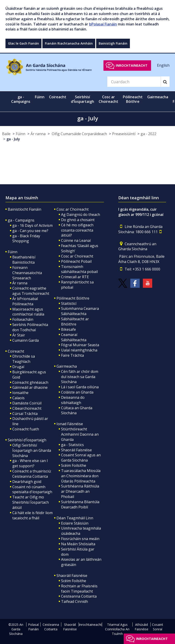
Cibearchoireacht (27, 408)
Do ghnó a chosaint (78, 220)
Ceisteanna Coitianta (79, 596)
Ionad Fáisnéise (70, 424)
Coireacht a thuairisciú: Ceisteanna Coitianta (32, 474)
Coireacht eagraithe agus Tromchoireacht (31, 291)
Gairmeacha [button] (158, 97)
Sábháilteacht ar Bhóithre (75, 322)
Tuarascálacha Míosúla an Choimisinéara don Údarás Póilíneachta (81, 476)
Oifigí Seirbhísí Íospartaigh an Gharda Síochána (32, 450)
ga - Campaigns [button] (21, 99)
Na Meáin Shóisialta (78, 544)
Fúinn (21, 134)
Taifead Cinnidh (75, 601)
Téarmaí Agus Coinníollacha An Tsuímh (117, 629)
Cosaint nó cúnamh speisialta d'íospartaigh (32, 489)
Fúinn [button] (40, 97)
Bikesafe (68, 329)
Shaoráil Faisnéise (76, 450)
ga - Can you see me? (30, 231)
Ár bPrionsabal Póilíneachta (25, 301)
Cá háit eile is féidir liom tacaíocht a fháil (32, 515)
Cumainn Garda (26, 340)
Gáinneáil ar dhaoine (30, 387)
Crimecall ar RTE (75, 277)
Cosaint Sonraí (158, 627)
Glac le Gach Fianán (23, 43)
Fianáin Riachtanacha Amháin (69, 43)
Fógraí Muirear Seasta (80, 345)
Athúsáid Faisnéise (142, 627)
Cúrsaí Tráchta (25, 414)
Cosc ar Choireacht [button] (108, 99)
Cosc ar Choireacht (73, 209)
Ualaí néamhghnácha (79, 350)
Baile (6, 134)
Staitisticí (69, 303)
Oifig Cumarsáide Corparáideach (79, 134)
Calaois (18, 398)
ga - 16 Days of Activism (32, 225)
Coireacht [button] (58, 97)
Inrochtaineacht (132, 65)
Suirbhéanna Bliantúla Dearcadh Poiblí (80, 504)
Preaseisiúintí (124, 134)
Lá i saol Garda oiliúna (80, 387)
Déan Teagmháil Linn (75, 518)
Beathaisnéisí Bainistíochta (24, 260)
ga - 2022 (148, 134)
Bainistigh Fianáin (113, 43)
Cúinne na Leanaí (76, 240)
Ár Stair (19, 335)
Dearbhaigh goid (27, 482)
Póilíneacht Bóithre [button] (133, 99)
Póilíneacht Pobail (76, 261)
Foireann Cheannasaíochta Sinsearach (27, 273)
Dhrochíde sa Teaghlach (24, 359)
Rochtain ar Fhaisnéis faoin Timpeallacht (79, 589)
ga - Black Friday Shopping (26, 239)
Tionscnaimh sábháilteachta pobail (79, 269)
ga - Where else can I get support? (30, 463)
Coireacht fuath (26, 429)
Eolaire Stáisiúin (75, 523)
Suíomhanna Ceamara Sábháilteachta (80, 311)
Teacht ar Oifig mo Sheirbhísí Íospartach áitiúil (31, 502)
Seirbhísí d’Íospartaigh (27, 440)
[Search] (134, 82)
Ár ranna (38, 134)
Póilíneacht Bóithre (73, 298)
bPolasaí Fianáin (103, 24)
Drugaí (18, 367)
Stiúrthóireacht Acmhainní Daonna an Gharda (80, 434)
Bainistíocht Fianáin (24, 209)
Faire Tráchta (72, 355)
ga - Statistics (72, 445)
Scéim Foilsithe (74, 465)
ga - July (13, 139)
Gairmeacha (67, 366)
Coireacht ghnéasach (30, 382)
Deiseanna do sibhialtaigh (73, 400)
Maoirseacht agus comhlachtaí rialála (28, 312)
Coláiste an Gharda (77, 392)
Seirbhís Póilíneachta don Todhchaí (30, 327)
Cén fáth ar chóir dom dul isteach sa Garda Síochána (80, 377)
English (163, 65)
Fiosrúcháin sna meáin (80, 539)
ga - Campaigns (21, 220)
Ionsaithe (20, 393)
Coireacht (16, 351)
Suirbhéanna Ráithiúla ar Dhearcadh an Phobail (80, 491)
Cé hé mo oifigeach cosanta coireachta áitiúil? (77, 230)
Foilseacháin (23, 319)
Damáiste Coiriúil (27, 403)
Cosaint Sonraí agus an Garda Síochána (81, 458)
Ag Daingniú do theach (81, 215)
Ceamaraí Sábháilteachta (74, 337)
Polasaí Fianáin (33, 627)
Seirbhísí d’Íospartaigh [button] (82, 99)
